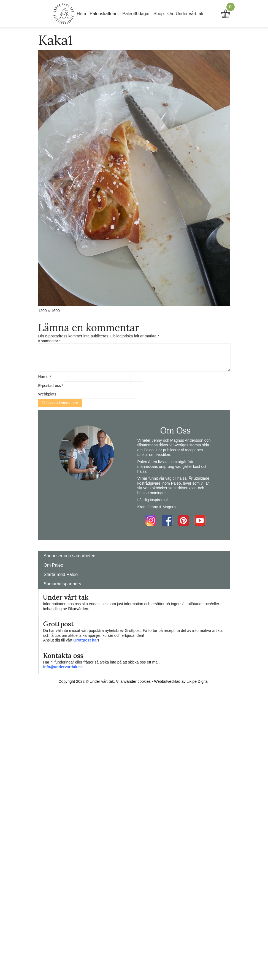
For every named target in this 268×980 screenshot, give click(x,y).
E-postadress (51, 386)
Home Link (64, 14)
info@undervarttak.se (63, 667)
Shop (159, 14)
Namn (45, 377)
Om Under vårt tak (186, 14)
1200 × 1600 (49, 311)
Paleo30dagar (136, 14)
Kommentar (50, 341)
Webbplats (47, 394)
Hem (82, 14)
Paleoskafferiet (104, 14)
